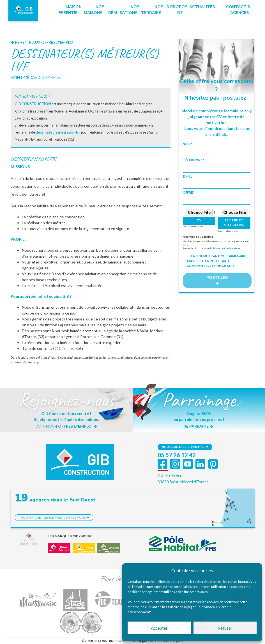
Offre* (217, 198)
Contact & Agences (238, 10)
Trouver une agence (54, 518)
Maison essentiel (70, 10)
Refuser (225, 628)
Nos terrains (152, 10)
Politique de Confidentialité (225, 248)
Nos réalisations (124, 10)
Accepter (159, 628)
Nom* (217, 149)
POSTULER (217, 280)
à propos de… (177, 10)
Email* (217, 182)
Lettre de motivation (234, 223)
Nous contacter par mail (185, 447)
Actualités (202, 7)
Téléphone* (217, 165)
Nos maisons (94, 10)
